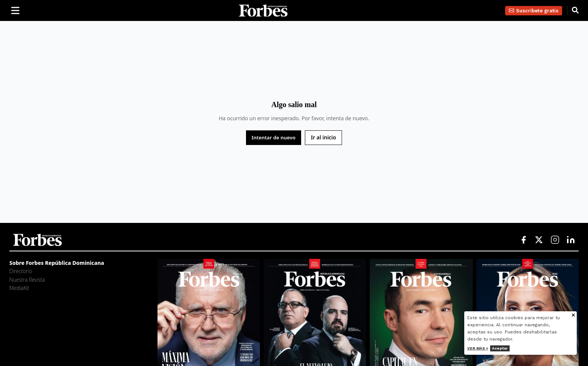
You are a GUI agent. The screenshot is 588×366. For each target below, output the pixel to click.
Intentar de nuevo (274, 137)
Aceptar (500, 348)
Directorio (21, 271)
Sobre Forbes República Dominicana (57, 263)
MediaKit (19, 288)
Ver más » (478, 348)
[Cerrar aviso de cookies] (573, 316)
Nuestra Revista (27, 280)
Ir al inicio (323, 137)
